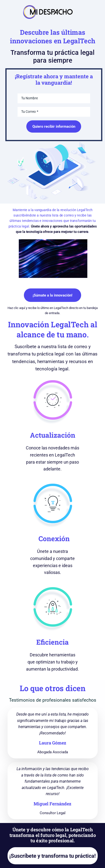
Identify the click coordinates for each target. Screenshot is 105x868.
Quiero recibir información (54, 126)
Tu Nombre (29, 98)
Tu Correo (29, 112)
